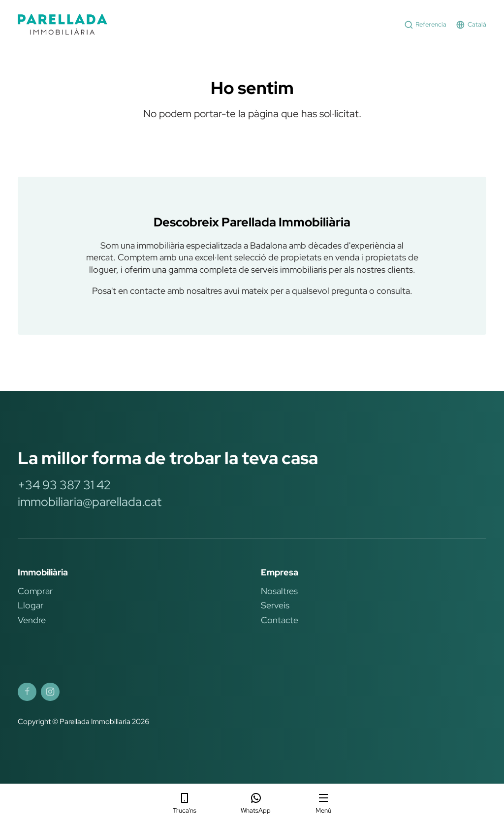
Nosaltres (279, 591)
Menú (323, 803)
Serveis (275, 605)
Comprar (35, 591)
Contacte (280, 620)
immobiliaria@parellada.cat (90, 502)
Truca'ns (185, 803)
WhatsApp (256, 803)
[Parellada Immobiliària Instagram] (50, 692)
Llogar (31, 605)
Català (471, 25)
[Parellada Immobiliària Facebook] (27, 692)
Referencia (425, 25)
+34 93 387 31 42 (64, 485)
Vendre (32, 620)
